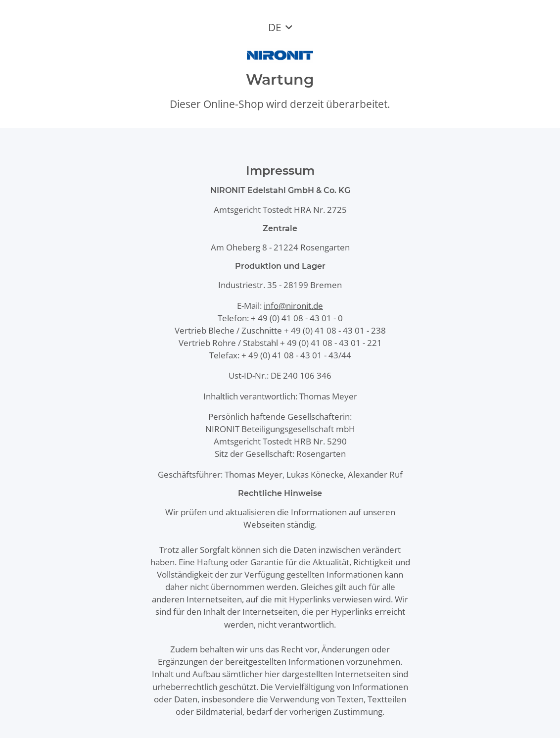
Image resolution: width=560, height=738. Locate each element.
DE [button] (275, 27)
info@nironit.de (293, 306)
